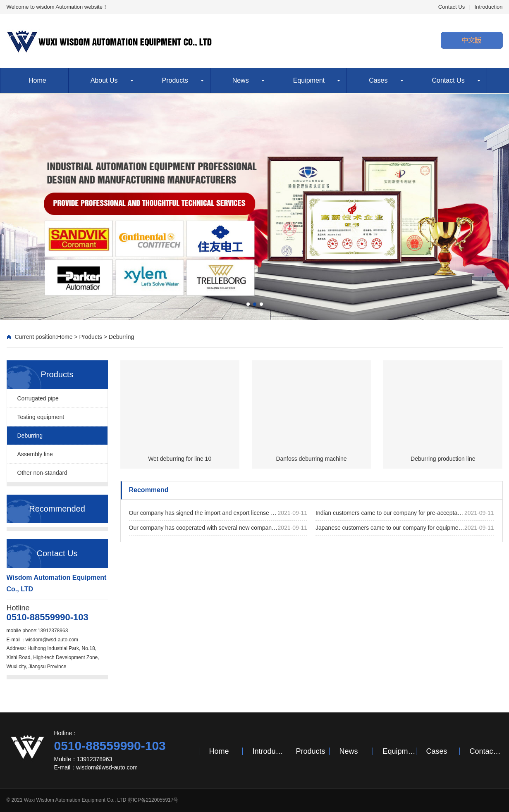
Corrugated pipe (38, 398)
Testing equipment (41, 417)
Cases (378, 80)
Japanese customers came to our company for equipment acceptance (405, 528)
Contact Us (452, 7)
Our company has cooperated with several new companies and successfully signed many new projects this (218, 528)
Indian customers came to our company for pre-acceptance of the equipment (405, 513)
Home (37, 80)
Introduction (489, 7)
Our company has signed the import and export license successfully (218, 513)
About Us (104, 80)
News (241, 80)
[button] (248, 304)
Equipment (309, 80)
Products (175, 80)
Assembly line (35, 454)
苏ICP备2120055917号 (153, 800)
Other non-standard (42, 473)
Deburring (121, 337)
